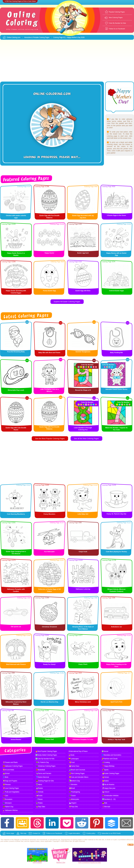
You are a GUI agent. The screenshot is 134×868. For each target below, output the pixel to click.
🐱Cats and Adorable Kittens (79, 777)
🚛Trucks (39, 796)
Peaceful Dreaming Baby (16, 352)
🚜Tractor (72, 796)
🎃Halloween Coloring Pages (13, 766)
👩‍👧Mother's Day (74, 781)
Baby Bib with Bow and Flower (49, 353)
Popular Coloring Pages (117, 12)
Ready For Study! (49, 664)
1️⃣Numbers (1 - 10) (109, 799)
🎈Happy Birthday (108, 766)
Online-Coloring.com (14, 37)
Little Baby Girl (83, 514)
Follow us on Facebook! (54, 833)
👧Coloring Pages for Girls (45, 781)
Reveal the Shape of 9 (83, 390)
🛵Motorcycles (74, 799)
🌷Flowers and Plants (10, 762)
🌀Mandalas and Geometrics (111, 755)
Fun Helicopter (49, 552)
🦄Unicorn (106, 792)
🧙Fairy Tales (41, 807)
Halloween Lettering (83, 589)
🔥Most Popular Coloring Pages (46, 751)
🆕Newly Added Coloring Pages (46, 755)
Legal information (74, 833)
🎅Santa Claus (74, 766)
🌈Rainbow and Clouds (110, 759)
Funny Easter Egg (49, 291)
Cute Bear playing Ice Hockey (116, 552)
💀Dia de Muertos (108, 785)
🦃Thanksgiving (74, 792)
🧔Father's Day (8, 807)
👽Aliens (39, 785)
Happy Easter (49, 253)
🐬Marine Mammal (42, 777)
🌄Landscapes (74, 759)
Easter (40, 862)
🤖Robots (39, 788)
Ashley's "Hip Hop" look (116, 739)
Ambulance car (116, 627)
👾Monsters (73, 785)
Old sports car (16, 627)
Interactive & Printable (32, 37)
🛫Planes (39, 799)
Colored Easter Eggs (116, 291)
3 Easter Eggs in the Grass (116, 215)
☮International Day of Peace (78, 751)
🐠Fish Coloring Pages (77, 773)
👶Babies (105, 781)
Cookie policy (91, 833)
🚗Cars (5, 796)
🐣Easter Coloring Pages (111, 773)
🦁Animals (40, 792)
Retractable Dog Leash (16, 390)
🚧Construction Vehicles (110, 796)
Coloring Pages (44, 37)
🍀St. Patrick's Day (42, 762)
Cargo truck (83, 552)
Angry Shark (83, 664)
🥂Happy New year (109, 788)
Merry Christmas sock (83, 702)
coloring (75, 840)
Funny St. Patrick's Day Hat (116, 514)
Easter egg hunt (83, 253)
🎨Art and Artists (8, 770)
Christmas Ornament (49, 627)
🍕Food (72, 762)
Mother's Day (61, 862)
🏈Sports (105, 770)
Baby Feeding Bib (116, 353)
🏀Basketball (40, 770)
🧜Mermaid (106, 807)
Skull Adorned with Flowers (16, 664)
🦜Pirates (39, 803)
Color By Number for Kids (117, 23)
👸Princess (7, 785)
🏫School (6, 773)
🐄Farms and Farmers (44, 773)
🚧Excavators (8, 799)
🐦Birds (6, 777)
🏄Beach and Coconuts (77, 770)
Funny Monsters (49, 514)
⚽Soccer (105, 751)
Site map (23, 833)
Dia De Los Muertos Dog (49, 702)
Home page (10, 833)
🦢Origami (73, 803)
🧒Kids (105, 803)
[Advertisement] (67, 61)
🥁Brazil (72, 788)
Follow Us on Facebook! (117, 29)
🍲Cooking (106, 762)
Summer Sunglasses (83, 352)
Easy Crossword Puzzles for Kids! (90, 862)
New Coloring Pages (116, 17)
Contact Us (36, 833)
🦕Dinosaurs (7, 803)
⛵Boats (71, 755)
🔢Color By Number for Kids (45, 759)
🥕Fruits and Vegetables (11, 792)
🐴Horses (106, 777)
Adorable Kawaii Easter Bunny (116, 389)
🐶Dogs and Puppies (10, 781)
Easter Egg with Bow (83, 291)
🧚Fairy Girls (73, 807)
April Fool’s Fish (116, 702)
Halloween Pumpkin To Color (83, 739)
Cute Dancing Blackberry (16, 514)
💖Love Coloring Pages (11, 788)
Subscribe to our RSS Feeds (111, 833)
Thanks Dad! (49, 739)
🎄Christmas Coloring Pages (46, 766)
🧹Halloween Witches (10, 810)
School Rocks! (16, 739)
